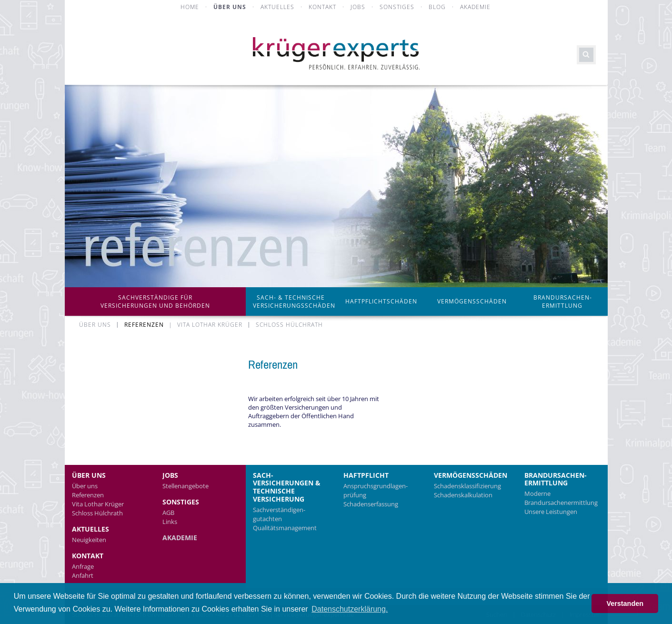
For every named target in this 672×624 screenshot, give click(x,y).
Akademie (180, 538)
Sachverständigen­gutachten (279, 514)
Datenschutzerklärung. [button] (350, 609)
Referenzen (88, 495)
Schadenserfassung (371, 504)
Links (170, 522)
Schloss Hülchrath (97, 513)
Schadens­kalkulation (463, 495)
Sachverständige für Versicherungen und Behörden (155, 302)
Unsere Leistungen (551, 512)
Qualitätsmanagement (285, 528)
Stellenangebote (186, 486)
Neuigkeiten (89, 540)
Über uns (85, 486)
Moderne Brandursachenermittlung (561, 498)
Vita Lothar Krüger (98, 504)
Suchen (586, 55)
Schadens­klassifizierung (467, 486)
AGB (168, 513)
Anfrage (83, 566)
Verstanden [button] (625, 604)
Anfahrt (83, 575)
